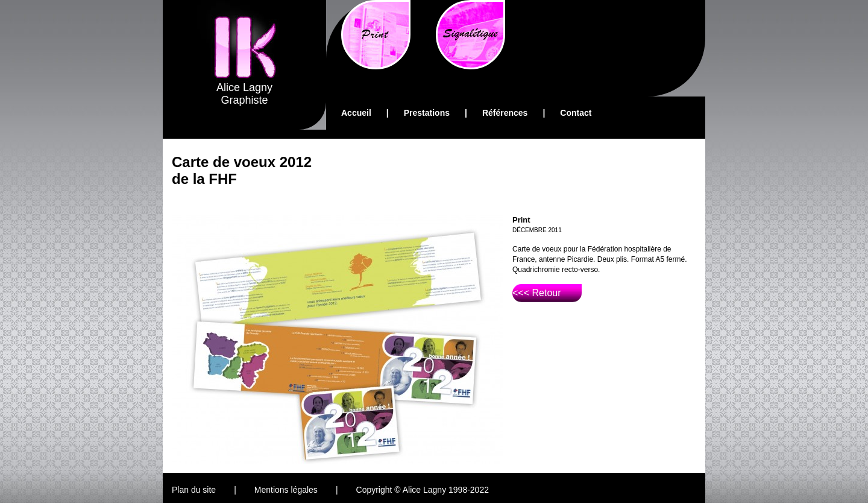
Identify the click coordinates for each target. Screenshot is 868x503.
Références (505, 113)
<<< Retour (537, 293)
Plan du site (194, 490)
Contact (576, 113)
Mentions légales (286, 490)
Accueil (356, 113)
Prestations (427, 113)
